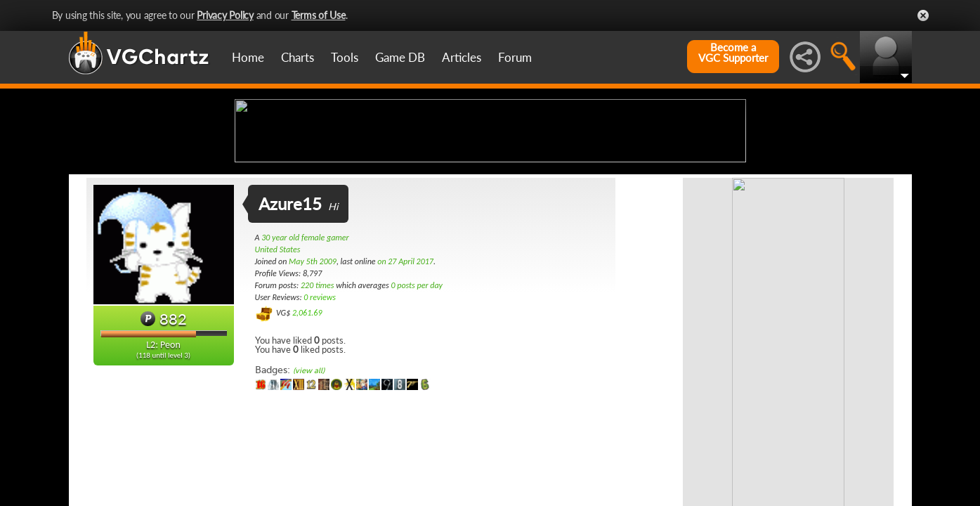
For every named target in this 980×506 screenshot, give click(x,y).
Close (923, 15)
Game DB (400, 57)
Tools (345, 57)
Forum (515, 57)
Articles (462, 57)
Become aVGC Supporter (733, 53)
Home (248, 57)
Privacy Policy (225, 15)
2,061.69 (307, 424)
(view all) (309, 482)
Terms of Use (319, 15)
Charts (298, 57)
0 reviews (320, 408)
